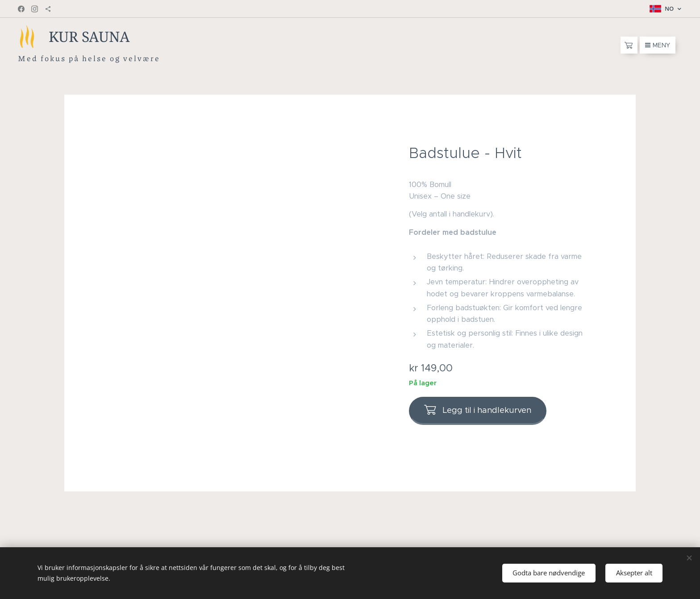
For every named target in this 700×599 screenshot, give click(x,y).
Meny (658, 45)
